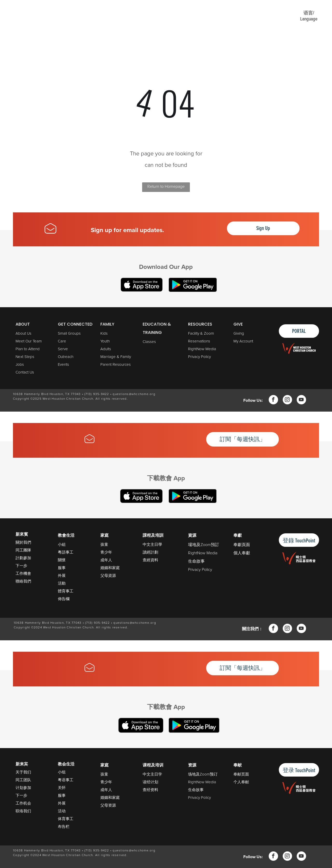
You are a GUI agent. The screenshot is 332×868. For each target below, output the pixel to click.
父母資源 (108, 576)
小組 (62, 544)
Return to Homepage (166, 186)
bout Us (25, 333)
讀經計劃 (150, 552)
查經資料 (150, 560)
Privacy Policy (199, 357)
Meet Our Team (29, 341)
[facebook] (273, 400)
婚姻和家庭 (110, 568)
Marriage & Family (116, 357)
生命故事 (196, 561)
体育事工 (66, 819)
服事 (62, 568)
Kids (104, 333)
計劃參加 (23, 558)
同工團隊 (23, 550)
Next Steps (25, 357)
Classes (149, 342)
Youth (105, 341)
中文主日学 (152, 774)
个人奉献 (241, 782)
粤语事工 (66, 780)
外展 (62, 576)
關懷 (62, 560)
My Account (243, 341)
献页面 (243, 774)
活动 (62, 811)
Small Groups (69, 333)
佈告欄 (64, 599)
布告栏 (64, 827)
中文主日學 (152, 544)
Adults (106, 349)
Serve (63, 349)
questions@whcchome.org (134, 394)
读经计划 (150, 782)
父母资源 (108, 805)
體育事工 (66, 591)
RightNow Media (202, 349)
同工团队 (23, 780)
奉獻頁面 (242, 545)
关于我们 (23, 772)
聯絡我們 (23, 581)
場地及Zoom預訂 (204, 545)
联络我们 (23, 811)
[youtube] (301, 400)
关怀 (62, 788)
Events (63, 364)
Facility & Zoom (201, 333)
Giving (239, 333)
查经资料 (150, 790)
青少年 (106, 552)
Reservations (199, 341)
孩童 (104, 544)
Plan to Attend (28, 349)
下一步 (21, 566)
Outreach (66, 357)
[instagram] (287, 400)
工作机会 (23, 803)
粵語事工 (66, 552)
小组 (62, 772)
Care (62, 341)
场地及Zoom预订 (203, 774)
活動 (62, 583)
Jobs (20, 364)
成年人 (106, 560)
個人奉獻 (242, 553)
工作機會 (23, 573)
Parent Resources (116, 364)
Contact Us (25, 372)
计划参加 (23, 788)
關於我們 (23, 542)
